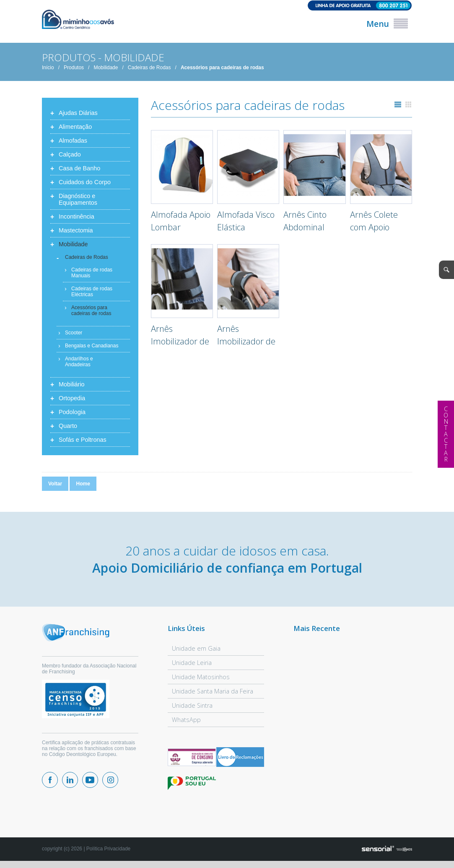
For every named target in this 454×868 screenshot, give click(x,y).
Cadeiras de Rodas (149, 69)
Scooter (74, 334)
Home (83, 485)
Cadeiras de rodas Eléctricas (92, 293)
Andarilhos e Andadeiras (79, 363)
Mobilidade (106, 69)
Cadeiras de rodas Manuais (92, 274)
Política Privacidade (108, 850)
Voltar (55, 485)
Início (48, 69)
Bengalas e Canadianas (92, 347)
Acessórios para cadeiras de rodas (222, 69)
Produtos (74, 69)
